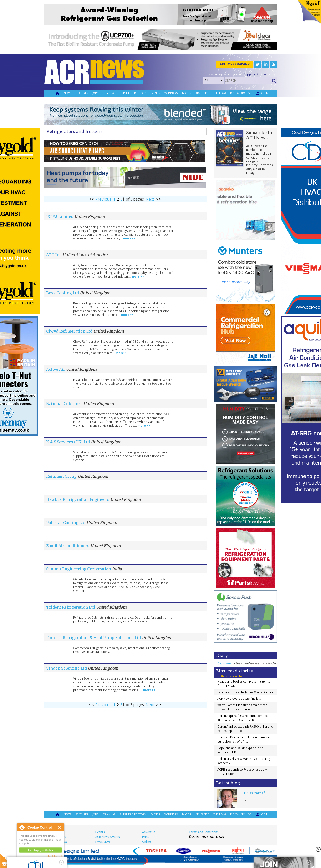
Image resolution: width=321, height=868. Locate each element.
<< (92, 199)
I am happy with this (40, 850)
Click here (224, 663)
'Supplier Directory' (256, 74)
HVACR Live (103, 842)
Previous (103, 199)
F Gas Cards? (254, 793)
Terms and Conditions (204, 832)
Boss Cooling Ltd (63, 293)
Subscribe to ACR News (259, 135)
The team (220, 93)
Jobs (96, 93)
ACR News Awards (108, 837)
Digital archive (241, 93)
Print (145, 837)
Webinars (171, 93)
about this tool (54, 856)
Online (146, 842)
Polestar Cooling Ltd (66, 523)
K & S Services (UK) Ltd (68, 442)
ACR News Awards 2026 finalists (239, 699)
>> (158, 199)
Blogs (187, 93)
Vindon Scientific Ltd (66, 668)
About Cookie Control (22, 827)
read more (26, 862)
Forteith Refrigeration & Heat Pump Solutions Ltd (94, 638)
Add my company (234, 64)
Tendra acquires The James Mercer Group (245, 692)
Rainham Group (61, 476)
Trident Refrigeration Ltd (71, 607)
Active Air (56, 369)
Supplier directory (133, 93)
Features (82, 93)
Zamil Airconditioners (68, 546)
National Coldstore (64, 404)
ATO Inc (54, 255)
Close (60, 828)
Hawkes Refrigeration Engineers (78, 499)
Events (155, 93)
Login (262, 93)
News (68, 93)
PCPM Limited (60, 217)
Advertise (202, 93)
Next (150, 199)
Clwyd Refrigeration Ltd (69, 331)
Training (109, 93)
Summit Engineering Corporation (79, 569)
